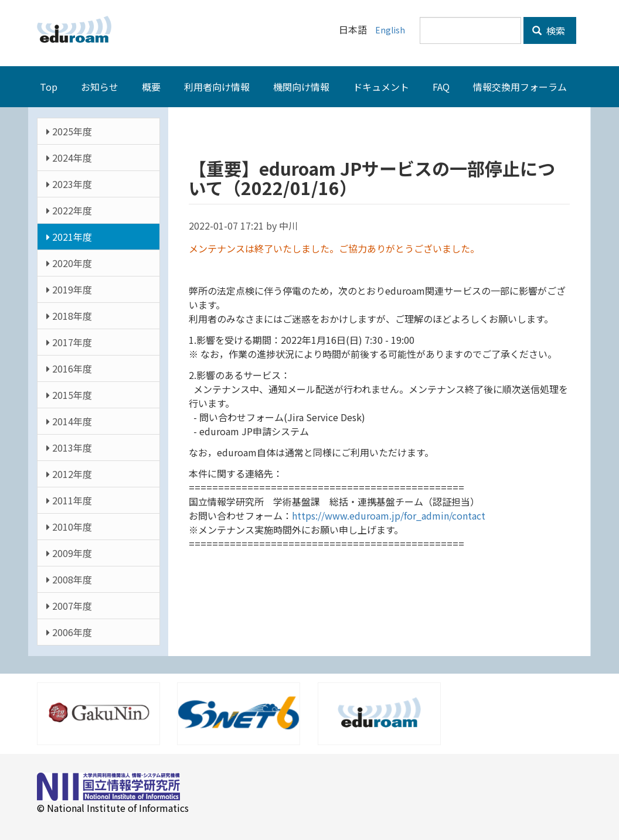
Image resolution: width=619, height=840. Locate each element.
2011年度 (69, 500)
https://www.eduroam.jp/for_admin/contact (389, 515)
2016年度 (69, 368)
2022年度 (69, 210)
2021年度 (69, 236)
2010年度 (69, 526)
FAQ (441, 86)
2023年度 (69, 183)
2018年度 (69, 315)
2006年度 (69, 631)
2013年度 (69, 447)
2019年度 (69, 289)
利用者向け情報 (217, 86)
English (390, 29)
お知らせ (100, 86)
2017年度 (69, 342)
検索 (549, 30)
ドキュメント (381, 86)
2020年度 (69, 262)
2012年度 (69, 473)
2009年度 (69, 552)
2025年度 (69, 131)
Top (49, 86)
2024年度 (69, 157)
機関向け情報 (301, 86)
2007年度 (69, 605)
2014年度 (69, 421)
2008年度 (69, 579)
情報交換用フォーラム (520, 86)
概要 (151, 86)
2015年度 (69, 394)
